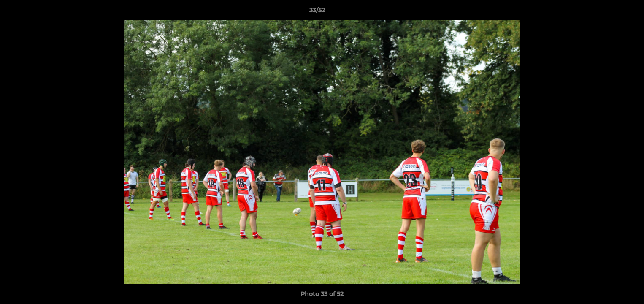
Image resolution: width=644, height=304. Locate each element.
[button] (609, 12)
